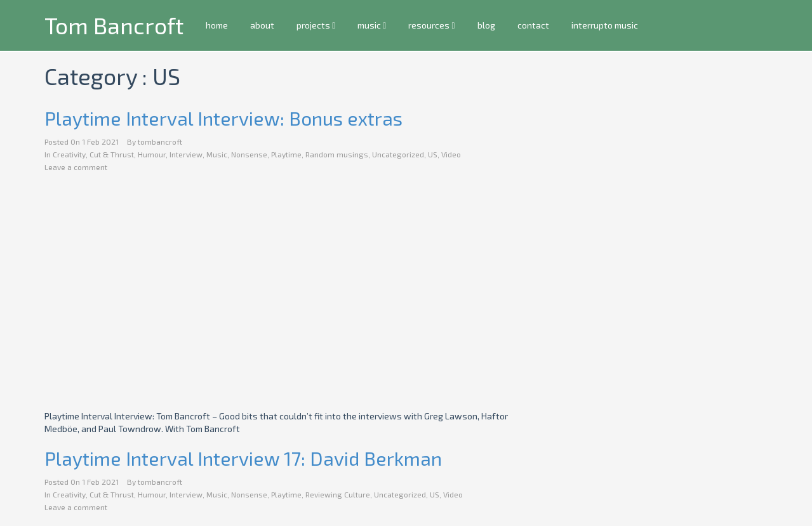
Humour (152, 154)
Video (451, 154)
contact (533, 25)
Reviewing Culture (338, 494)
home (217, 25)
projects (316, 25)
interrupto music (604, 25)
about (262, 25)
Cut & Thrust (112, 154)
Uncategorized (398, 154)
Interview (186, 154)
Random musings (337, 154)
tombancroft (160, 141)
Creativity (69, 154)
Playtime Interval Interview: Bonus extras (223, 118)
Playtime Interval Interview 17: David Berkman (243, 458)
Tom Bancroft (114, 25)
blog (486, 25)
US (433, 154)
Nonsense (249, 154)
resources (431, 25)
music (372, 25)
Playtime (286, 154)
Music (217, 154)
